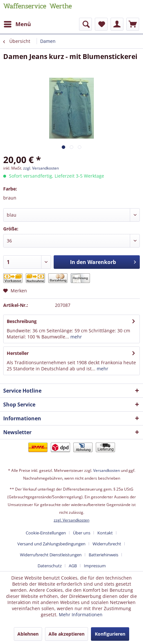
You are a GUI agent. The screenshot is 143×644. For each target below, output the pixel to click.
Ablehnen (28, 634)
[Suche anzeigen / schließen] (85, 24)
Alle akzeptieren (67, 634)
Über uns (82, 533)
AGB (73, 566)
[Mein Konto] (117, 24)
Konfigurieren (110, 634)
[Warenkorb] (133, 24)
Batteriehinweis (103, 555)
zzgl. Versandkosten (41, 168)
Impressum (95, 566)
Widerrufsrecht (107, 544)
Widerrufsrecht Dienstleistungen (51, 555)
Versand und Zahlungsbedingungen (51, 544)
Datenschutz (50, 566)
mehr (76, 337)
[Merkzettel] (101, 24)
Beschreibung (22, 321)
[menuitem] (17, 24)
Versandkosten (107, 470)
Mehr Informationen (81, 615)
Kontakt (105, 533)
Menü (17, 23)
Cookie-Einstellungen (46, 533)
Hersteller (18, 353)
